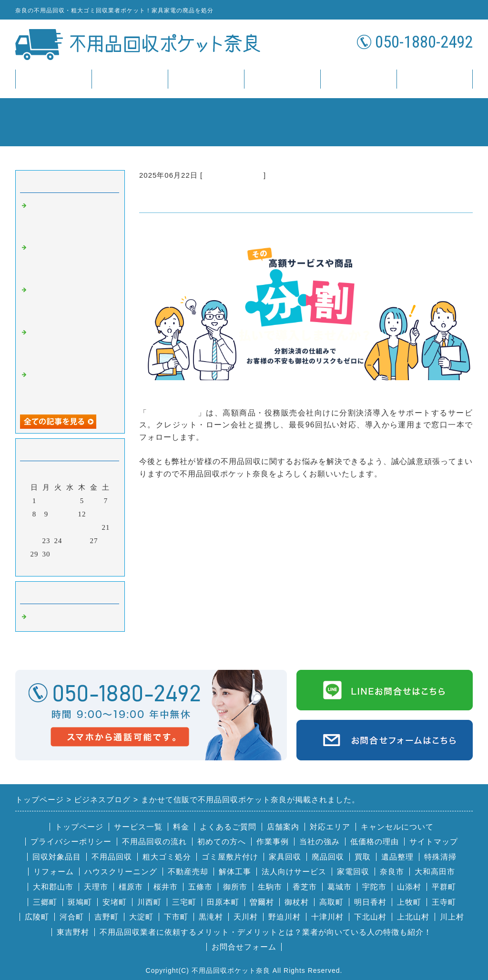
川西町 (149, 902)
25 (70, 541)
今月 (70, 566)
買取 (363, 857)
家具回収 (285, 857)
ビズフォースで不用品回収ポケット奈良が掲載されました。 (71, 345)
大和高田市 (435, 872)
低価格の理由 (375, 842)
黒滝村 (211, 917)
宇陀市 (374, 887)
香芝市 (305, 887)
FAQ (282, 79)
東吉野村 (73, 932)
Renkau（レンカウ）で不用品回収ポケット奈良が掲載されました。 (72, 260)
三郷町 (45, 902)
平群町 (444, 887)
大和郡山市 (53, 887)
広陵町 (37, 917)
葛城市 (340, 887)
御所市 (235, 887)
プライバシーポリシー (71, 842)
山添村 (409, 887)
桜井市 (166, 887)
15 (35, 527)
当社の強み (320, 842)
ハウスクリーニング (121, 872)
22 (35, 541)
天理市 (96, 887)
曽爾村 (262, 902)
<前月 (50, 566)
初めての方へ (222, 842)
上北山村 (413, 917)
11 (70, 514)
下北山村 (370, 917)
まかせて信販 (173, 413)
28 (106, 541)
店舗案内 (358, 79)
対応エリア (330, 827)
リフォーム (54, 872)
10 (58, 514)
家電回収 (353, 872)
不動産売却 (188, 872)
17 (58, 527)
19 (82, 527)
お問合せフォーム (244, 947)
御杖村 (297, 902)
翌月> (90, 566)
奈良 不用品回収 (233, 175)
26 (82, 541)
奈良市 (392, 872)
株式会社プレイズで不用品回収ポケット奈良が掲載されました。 (71, 388)
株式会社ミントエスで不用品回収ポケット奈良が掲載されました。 (71, 218)
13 (94, 514)
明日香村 (370, 902)
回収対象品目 (57, 857)
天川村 (246, 917)
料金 (206, 79)
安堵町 (115, 902)
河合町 (72, 917)
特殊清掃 (440, 857)
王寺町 (444, 902)
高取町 (331, 902)
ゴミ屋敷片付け (230, 857)
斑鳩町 (80, 902)
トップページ (53, 79)
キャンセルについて (397, 827)
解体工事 (235, 872)
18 (70, 527)
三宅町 (184, 902)
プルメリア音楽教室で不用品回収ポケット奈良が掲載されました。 (71, 303)
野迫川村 (285, 917)
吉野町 (107, 917)
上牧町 (409, 902)
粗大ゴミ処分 (167, 857)
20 (94, 527)
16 (46, 527)
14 (106, 514)
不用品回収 (112, 857)
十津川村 (327, 917)
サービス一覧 (130, 79)
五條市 (200, 887)
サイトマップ (434, 842)
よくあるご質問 (228, 827)
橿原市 (131, 887)
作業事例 (273, 842)
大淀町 (141, 917)
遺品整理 (397, 857)
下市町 (176, 917)
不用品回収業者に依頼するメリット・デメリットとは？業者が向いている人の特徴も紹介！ (266, 932)
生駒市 (270, 887)
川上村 (452, 917)
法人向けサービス (294, 872)
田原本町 (223, 902)
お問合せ (435, 79)
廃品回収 (328, 857)
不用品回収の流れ (154, 842)
